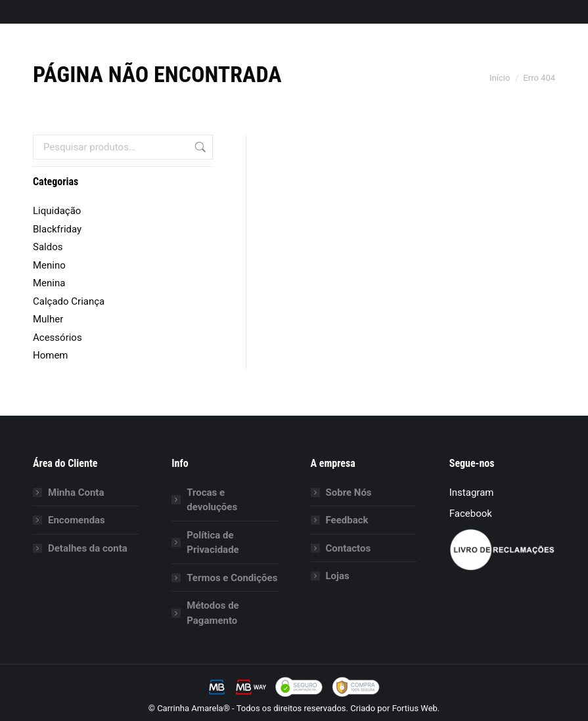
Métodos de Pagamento (213, 613)
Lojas (338, 576)
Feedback (347, 520)
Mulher (48, 319)
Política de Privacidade (213, 543)
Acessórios (57, 338)
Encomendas (77, 520)
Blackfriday (57, 229)
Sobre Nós (349, 492)
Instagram (472, 492)
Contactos (349, 548)
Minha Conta (76, 492)
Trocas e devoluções (212, 500)
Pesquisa (199, 147)
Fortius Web (415, 708)
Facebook (471, 513)
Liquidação (57, 211)
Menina (49, 283)
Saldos (48, 247)
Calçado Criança (69, 301)
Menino (49, 265)
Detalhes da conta (88, 548)
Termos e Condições (232, 578)
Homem (51, 355)
